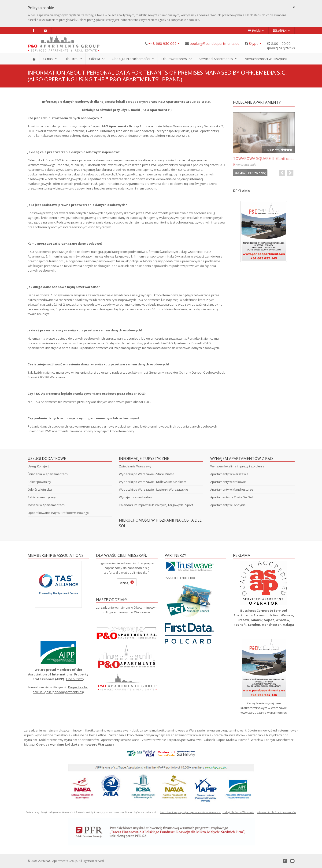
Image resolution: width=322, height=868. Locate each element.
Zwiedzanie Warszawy (135, 466)
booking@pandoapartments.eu (215, 43)
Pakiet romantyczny (42, 497)
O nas (50, 59)
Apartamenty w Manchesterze (232, 489)
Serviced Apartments (218, 59)
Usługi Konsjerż (39, 466)
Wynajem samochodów (136, 497)
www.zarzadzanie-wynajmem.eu (264, 713)
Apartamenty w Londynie (228, 505)
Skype (255, 43)
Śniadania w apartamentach (48, 474)
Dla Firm (73, 59)
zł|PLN (281, 30)
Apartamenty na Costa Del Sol (231, 497)
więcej (127, 582)
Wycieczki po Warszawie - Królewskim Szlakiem (153, 482)
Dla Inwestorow (176, 59)
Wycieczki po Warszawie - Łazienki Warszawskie (154, 489)
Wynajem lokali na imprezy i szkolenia (237, 466)
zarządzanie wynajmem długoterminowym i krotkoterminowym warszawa (76, 730)
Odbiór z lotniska (40, 489)
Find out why (75, 679)
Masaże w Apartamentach (46, 505)
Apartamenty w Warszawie (229, 474)
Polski (256, 31)
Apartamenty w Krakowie (228, 482)
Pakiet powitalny (39, 482)
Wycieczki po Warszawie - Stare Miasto (147, 474)
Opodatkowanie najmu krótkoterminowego (58, 513)
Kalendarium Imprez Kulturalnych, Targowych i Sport (156, 505)
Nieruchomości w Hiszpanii (266, 59)
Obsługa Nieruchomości (133, 59)
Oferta (97, 59)
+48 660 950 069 (164, 43)
